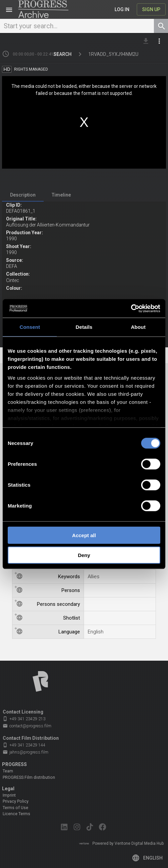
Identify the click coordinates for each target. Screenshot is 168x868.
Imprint (9, 795)
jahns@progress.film (26, 752)
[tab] (23, 195)
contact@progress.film (27, 726)
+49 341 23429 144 (24, 745)
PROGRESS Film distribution (29, 777)
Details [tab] (84, 327)
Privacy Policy (16, 801)
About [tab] (138, 327)
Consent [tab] (30, 327)
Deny (84, 555)
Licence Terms (16, 814)
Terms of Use (15, 808)
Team (8, 771)
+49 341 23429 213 (24, 719)
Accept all (84, 535)
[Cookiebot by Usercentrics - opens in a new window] (131, 308)
